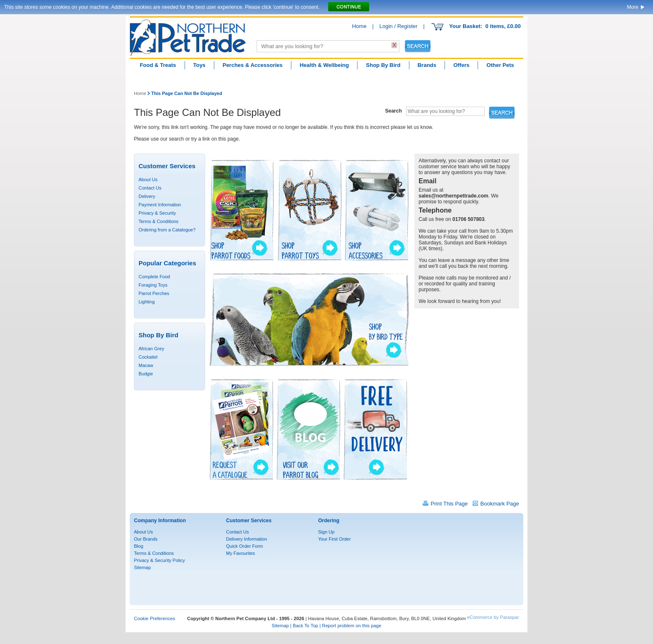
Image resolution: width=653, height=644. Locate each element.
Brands (427, 65)
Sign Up (326, 532)
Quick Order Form (244, 546)
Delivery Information (247, 539)
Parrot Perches (154, 293)
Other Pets (500, 65)
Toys (199, 65)
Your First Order (334, 539)
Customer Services (249, 521)
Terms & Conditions (158, 221)
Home (359, 26)
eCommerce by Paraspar (493, 617)
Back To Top (305, 626)
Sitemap (142, 567)
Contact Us (150, 188)
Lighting (147, 302)
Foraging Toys (153, 285)
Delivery (147, 196)
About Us (148, 180)
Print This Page (449, 504)
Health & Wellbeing (324, 65)
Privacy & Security (157, 213)
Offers (461, 65)
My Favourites (240, 553)
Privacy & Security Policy (159, 560)
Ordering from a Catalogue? (167, 230)
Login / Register (398, 26)
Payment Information (160, 205)
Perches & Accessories (253, 65)
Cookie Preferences (154, 618)
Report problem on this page (352, 626)
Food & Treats (158, 65)
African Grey (151, 349)
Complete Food (154, 277)
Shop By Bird (383, 65)
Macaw (146, 365)
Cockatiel (148, 357)
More (633, 7)
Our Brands (146, 539)
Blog (139, 546)
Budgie (146, 374)
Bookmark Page (500, 504)
